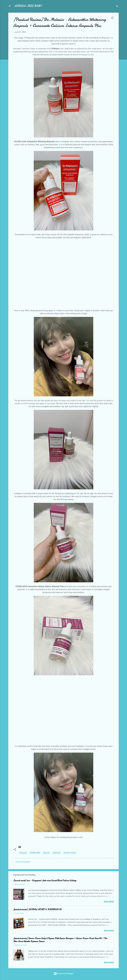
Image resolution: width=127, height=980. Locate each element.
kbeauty (46, 853)
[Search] (117, 7)
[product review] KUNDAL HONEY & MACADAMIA (37, 909)
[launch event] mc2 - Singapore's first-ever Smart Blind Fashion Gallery (45, 881)
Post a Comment (23, 862)
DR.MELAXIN (35, 853)
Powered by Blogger (64, 974)
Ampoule (23, 853)
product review (70, 853)
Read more (109, 902)
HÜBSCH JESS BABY (28, 6)
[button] (112, 18)
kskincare (57, 853)
